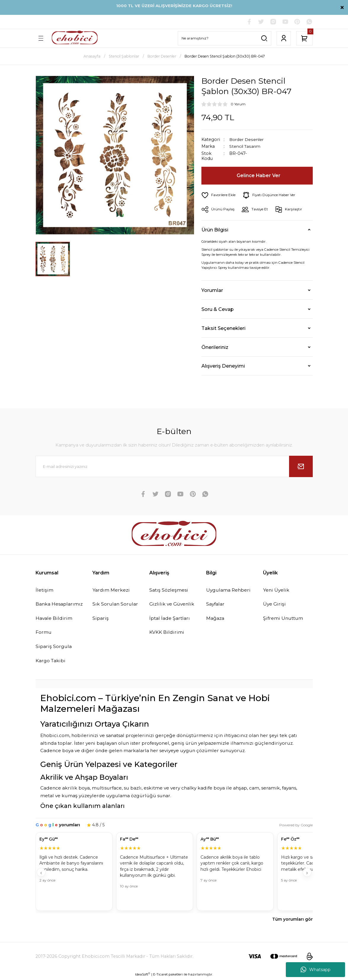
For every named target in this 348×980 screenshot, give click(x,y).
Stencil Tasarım (246, 147)
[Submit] (301, 467)
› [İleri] (307, 874)
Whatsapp (316, 970)
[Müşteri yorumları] (174, 874)
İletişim (45, 590)
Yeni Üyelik (277, 590)
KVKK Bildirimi (167, 633)
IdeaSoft (143, 976)
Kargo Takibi (51, 662)
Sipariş (101, 619)
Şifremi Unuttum (284, 619)
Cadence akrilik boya (65, 789)
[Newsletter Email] (174, 467)
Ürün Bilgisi (215, 230)
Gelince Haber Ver (259, 176)
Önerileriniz (215, 347)
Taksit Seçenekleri (223, 328)
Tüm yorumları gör (292, 921)
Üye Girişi (275, 605)
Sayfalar (216, 605)
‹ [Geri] (41, 874)
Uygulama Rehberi (230, 590)
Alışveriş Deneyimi (223, 366)
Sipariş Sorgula (54, 648)
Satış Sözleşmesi (170, 590)
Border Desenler (247, 140)
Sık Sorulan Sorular (116, 605)
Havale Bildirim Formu (54, 626)
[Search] (224, 39)
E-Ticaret (160, 976)
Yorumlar (212, 290)
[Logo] (75, 39)
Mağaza (216, 619)
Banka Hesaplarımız (60, 605)
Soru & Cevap (218, 309)
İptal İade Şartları (170, 619)
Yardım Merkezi (112, 590)
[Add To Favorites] (219, 196)
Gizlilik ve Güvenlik (173, 605)
